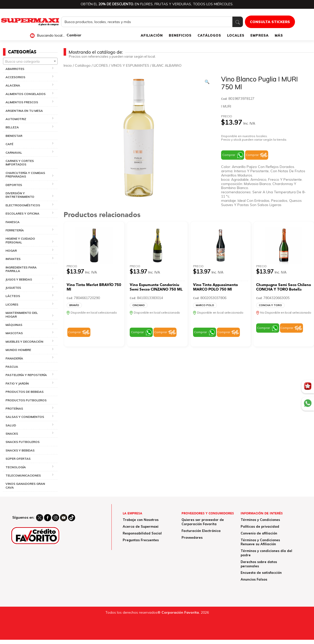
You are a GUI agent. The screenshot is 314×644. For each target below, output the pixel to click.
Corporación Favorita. (181, 612)
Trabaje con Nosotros (141, 520)
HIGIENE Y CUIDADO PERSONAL (20, 240)
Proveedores (192, 537)
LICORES (12, 304)
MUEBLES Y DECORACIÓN (24, 342)
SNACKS (12, 434)
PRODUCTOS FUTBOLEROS (26, 400)
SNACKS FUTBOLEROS (23, 442)
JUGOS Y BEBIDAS (19, 279)
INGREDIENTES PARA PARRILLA (21, 269)
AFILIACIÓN (152, 35)
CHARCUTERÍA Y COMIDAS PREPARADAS (25, 175)
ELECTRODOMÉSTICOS (23, 205)
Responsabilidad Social (142, 533)
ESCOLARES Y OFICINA (22, 213)
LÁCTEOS (13, 296)
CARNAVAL (14, 153)
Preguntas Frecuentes (141, 540)
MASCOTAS (14, 333)
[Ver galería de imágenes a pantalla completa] (207, 82)
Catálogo (83, 65)
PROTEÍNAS (14, 408)
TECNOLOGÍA (16, 467)
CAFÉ (9, 144)
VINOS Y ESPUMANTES (130, 65)
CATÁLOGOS (209, 35)
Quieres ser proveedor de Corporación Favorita (203, 522)
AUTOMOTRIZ (16, 119)
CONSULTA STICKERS (270, 22)
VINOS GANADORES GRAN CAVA (25, 485)
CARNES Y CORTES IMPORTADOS (20, 163)
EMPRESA (260, 35)
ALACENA (13, 85)
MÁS (279, 35)
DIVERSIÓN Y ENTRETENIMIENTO (20, 195)
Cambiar (74, 35)
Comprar (229, 155)
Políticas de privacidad (260, 526)
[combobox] (30, 61)
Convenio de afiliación (259, 533)
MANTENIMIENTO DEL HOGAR (22, 314)
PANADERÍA (14, 358)
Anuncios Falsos (254, 579)
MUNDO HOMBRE (18, 350)
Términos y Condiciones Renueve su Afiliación (260, 542)
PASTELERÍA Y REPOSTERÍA (26, 375)
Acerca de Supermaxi (141, 526)
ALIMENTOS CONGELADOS (26, 94)
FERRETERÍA (15, 230)
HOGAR (11, 251)
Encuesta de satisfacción (261, 573)
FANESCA (13, 222)
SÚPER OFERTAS (18, 459)
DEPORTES (14, 185)
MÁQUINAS (14, 325)
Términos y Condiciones (260, 520)
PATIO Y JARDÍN (17, 383)
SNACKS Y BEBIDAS (20, 450)
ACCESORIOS (15, 77)
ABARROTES (15, 69)
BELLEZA (12, 127)
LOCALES (236, 35)
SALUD (11, 425)
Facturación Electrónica (201, 531)
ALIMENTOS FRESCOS (22, 102)
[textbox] (30, 61)
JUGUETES (13, 288)
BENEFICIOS (180, 35)
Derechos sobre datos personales (259, 564)
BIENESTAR (14, 136)
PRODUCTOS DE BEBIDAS (25, 392)
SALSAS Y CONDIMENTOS (25, 417)
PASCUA (12, 367)
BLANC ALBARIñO (167, 65)
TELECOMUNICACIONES (23, 475)
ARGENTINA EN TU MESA (24, 111)
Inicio (68, 65)
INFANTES (13, 259)
